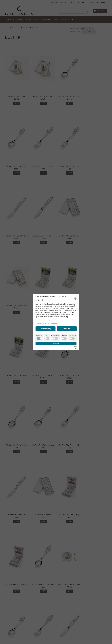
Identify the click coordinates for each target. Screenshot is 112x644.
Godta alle (67, 329)
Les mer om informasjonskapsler (46, 320)
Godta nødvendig (46, 329)
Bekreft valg (56, 344)
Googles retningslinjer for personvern (47, 323)
